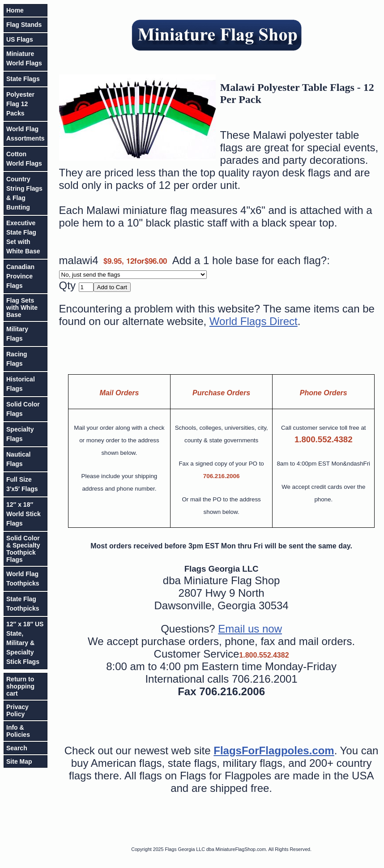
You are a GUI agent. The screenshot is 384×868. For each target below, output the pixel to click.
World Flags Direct (254, 321)
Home (15, 10)
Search (17, 748)
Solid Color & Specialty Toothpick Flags (23, 549)
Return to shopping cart (20, 686)
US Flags (20, 39)
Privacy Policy (17, 710)
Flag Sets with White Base (22, 308)
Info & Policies (18, 731)
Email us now (250, 629)
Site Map (19, 761)
